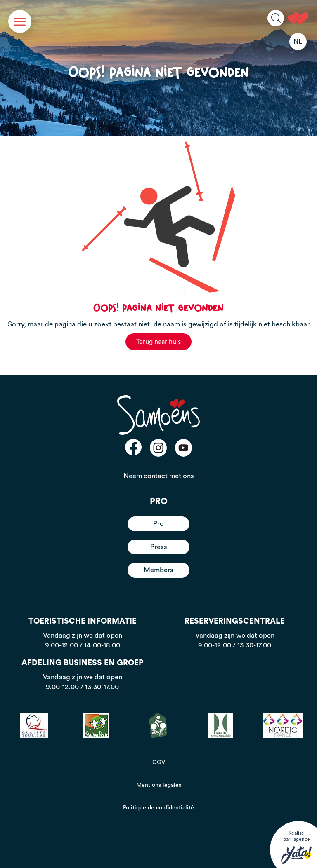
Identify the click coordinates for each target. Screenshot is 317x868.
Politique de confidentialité (158, 808)
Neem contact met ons (159, 476)
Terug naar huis (158, 342)
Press (159, 547)
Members (158, 570)
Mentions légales (159, 785)
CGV (159, 762)
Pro (158, 524)
